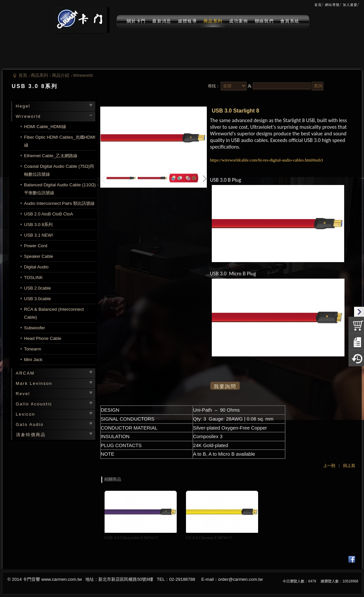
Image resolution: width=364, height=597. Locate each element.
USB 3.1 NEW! (39, 235)
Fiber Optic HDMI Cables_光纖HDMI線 (60, 141)
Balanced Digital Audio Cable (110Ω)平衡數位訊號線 (60, 189)
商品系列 (39, 75)
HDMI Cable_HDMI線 (45, 127)
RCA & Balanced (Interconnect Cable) (54, 313)
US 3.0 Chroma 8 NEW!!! (209, 538)
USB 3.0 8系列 (39, 225)
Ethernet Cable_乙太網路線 (51, 156)
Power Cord (36, 246)
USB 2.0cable (38, 288)
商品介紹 (61, 75)
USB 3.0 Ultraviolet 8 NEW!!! (131, 538)
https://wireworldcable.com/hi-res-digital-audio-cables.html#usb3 (267, 160)
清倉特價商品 (31, 435)
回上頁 (349, 466)
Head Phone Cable (43, 338)
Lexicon (26, 414)
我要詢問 (225, 387)
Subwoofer (35, 328)
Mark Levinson (34, 383)
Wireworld (83, 75)
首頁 (23, 75)
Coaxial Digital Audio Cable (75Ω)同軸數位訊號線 (59, 170)
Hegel (23, 106)
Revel (23, 394)
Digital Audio (36, 267)
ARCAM (25, 373)
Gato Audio (30, 424)
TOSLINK (34, 277)
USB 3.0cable (38, 299)
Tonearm (33, 349)
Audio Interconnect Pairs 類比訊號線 (60, 203)
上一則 (329, 466)
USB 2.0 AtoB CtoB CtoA (49, 214)
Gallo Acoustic (34, 404)
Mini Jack (33, 360)
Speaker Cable (39, 256)
